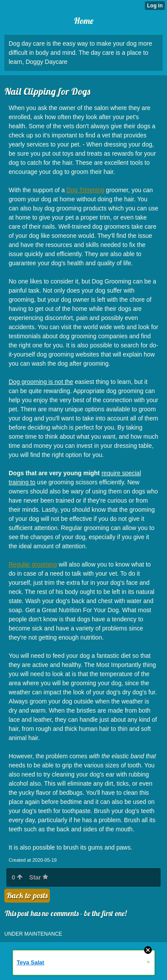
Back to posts (27, 895)
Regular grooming (33, 564)
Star (39, 877)
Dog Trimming (85, 190)
